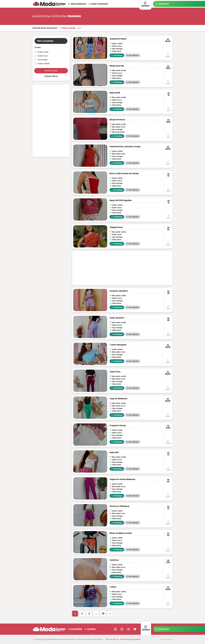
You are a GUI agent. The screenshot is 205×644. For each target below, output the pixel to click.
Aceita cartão (41, 52)
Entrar (146, 628)
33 (103, 614)
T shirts (113, 587)
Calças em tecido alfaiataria (122, 479)
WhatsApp (117, 55)
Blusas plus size (117, 66)
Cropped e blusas (118, 425)
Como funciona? (98, 4)
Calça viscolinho (117, 318)
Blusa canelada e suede (121, 533)
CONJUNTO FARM (118, 39)
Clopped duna (116, 227)
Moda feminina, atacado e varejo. (125, 147)
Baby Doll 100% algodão (121, 200)
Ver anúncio (133, 55)
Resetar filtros (51, 76)
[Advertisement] (51, 121)
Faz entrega (41, 60)
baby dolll (114, 452)
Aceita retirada (42, 64)
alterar (85, 28)
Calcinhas (114, 560)
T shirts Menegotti (118, 345)
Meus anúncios (77, 4)
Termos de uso (112, 639)
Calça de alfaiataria (118, 399)
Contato (90, 629)
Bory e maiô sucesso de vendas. (124, 173)
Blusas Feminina (117, 120)
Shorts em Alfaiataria (119, 506)
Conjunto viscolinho (119, 291)
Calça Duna (115, 372)
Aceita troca (41, 56)
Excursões (75, 629)
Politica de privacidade (130, 639)
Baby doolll (115, 93)
